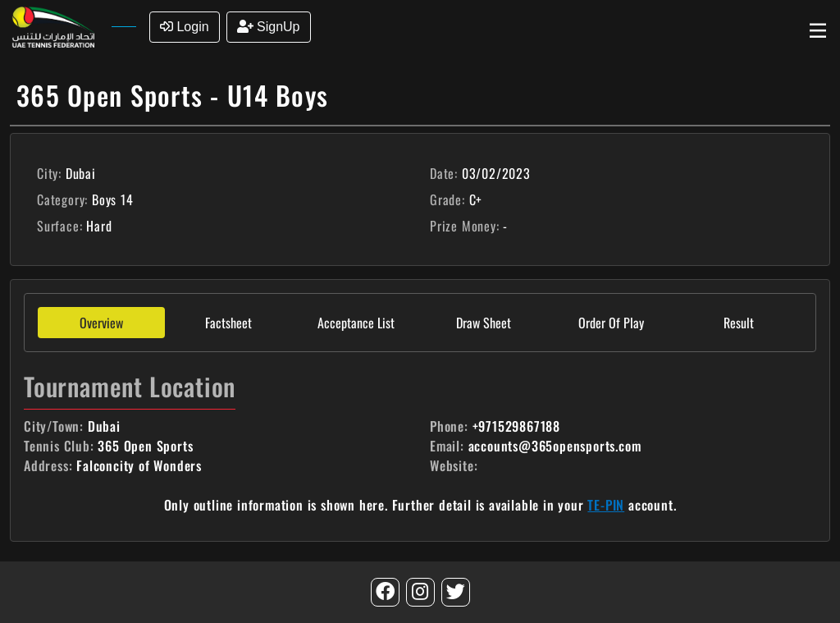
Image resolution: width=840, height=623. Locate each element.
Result (739, 323)
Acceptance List (356, 323)
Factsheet (228, 323)
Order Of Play (611, 323)
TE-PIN (606, 505)
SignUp (269, 27)
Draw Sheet (484, 323)
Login (185, 27)
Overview (101, 323)
